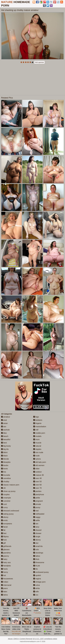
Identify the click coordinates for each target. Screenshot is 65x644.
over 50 (37, 482)
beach (5, 436)
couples (5, 494)
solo (36, 550)
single (37, 537)
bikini (4, 452)
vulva (37, 585)
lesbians (38, 420)
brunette (6, 475)
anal (4, 420)
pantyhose (39, 494)
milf (36, 430)
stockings (38, 553)
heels (4, 569)
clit (3, 488)
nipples (37, 449)
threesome (39, 562)
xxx (36, 595)
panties (37, 491)
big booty (6, 446)
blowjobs (6, 462)
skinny (37, 540)
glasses (5, 550)
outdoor (38, 472)
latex (4, 592)
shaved (37, 530)
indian (5, 582)
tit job (37, 566)
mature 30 (38, 475)
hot (4, 575)
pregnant (38, 501)
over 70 (37, 488)
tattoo (37, 556)
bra (4, 472)
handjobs (6, 566)
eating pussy (7, 514)
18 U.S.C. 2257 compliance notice (45, 639)
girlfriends (6, 546)
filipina (5, 537)
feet (4, 533)
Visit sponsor (39, 62)
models (37, 436)
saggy (37, 517)
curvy (4, 507)
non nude (38, 452)
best (4, 443)
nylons (37, 459)
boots (4, 469)
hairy (4, 559)
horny (4, 572)
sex (36, 524)
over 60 (37, 485)
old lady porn (40, 462)
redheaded (39, 514)
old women (39, 465)
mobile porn (39, 433)
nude (36, 456)
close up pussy (8, 491)
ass (4, 427)
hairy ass (6, 562)
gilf (3, 543)
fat (3, 530)
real (36, 511)
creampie (6, 498)
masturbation (40, 427)
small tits (38, 546)
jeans (4, 588)
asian (4, 423)
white (37, 588)
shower (37, 533)
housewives (7, 579)
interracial (6, 585)
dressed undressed (10, 511)
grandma (6, 553)
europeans (7, 524)
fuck (4, 540)
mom (36, 439)
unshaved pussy (41, 572)
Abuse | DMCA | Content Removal (20, 639)
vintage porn (39, 582)
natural (37, 446)
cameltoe (6, 478)
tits (36, 569)
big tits (5, 449)
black (4, 456)
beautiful (6, 439)
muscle (37, 443)
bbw (4, 433)
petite (37, 498)
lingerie (37, 423)
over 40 (37, 478)
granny (5, 556)
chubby (5, 482)
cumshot (6, 501)
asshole (5, 430)
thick (36, 559)
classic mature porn (10, 485)
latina (4, 595)
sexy (36, 527)
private (37, 504)
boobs (5, 465)
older (36, 469)
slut (36, 543)
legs (36, 417)
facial (4, 527)
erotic (4, 520)
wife (36, 592)
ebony (5, 517)
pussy (37, 507)
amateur (6, 417)
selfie (37, 520)
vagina (37, 579)
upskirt (37, 575)
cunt (4, 504)
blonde (5, 459)
